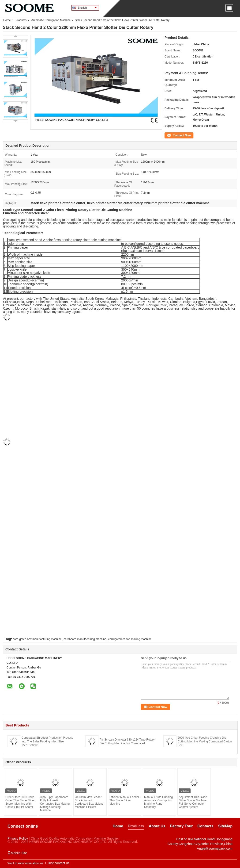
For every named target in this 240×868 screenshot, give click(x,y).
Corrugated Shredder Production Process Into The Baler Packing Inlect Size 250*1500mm (47, 741)
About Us (157, 826)
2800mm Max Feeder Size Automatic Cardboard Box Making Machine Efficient (89, 802)
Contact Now (173, 135)
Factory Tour (182, 826)
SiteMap (225, 826)
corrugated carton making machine (130, 639)
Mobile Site (17, 853)
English (87, 8)
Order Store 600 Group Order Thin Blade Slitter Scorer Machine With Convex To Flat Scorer (20, 802)
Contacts (205, 826)
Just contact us (58, 863)
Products (21, 20)
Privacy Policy (18, 838)
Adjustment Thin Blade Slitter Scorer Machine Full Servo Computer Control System (193, 802)
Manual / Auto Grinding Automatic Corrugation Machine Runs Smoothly (158, 802)
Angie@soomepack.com (215, 849)
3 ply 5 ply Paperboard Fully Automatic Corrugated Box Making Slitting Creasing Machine (55, 804)
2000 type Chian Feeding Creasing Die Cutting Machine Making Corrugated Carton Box (205, 741)
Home (7, 20)
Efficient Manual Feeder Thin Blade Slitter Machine (124, 800)
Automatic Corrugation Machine (51, 20)
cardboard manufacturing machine (85, 639)
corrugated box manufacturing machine (37, 639)
